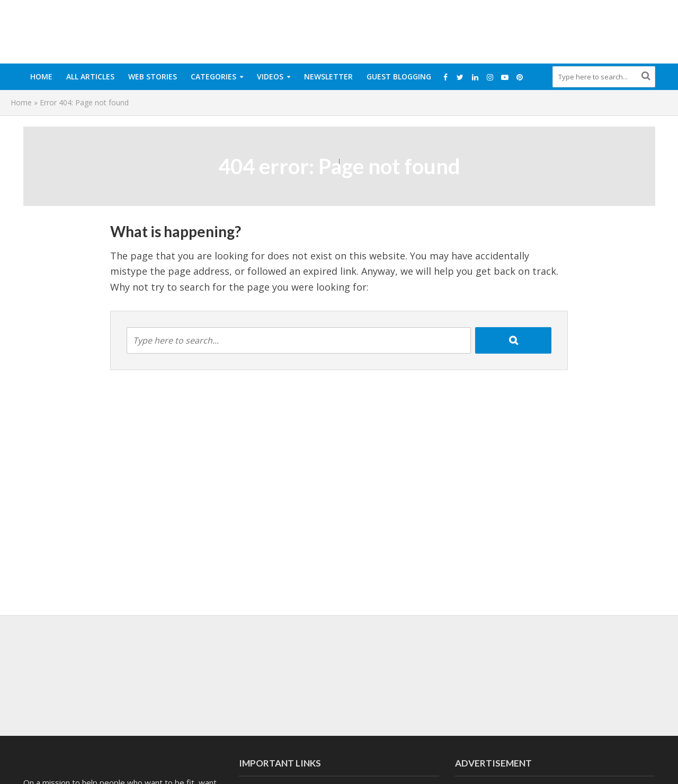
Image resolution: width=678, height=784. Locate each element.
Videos (270, 76)
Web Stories (153, 76)
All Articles (90, 76)
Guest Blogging (399, 76)
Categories (213, 76)
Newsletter (328, 76)
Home (41, 76)
